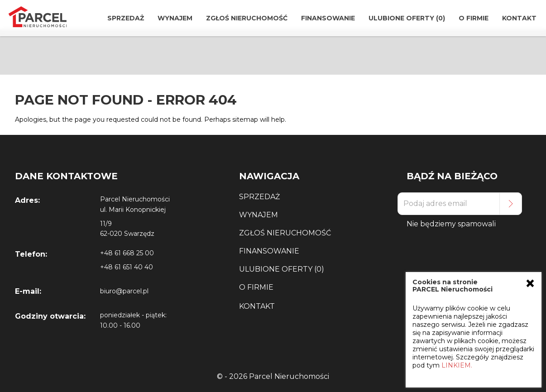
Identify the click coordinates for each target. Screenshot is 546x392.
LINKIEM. (457, 365)
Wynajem (175, 18)
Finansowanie (328, 18)
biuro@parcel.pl (124, 291)
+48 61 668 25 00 (127, 253)
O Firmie (474, 18)
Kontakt (519, 18)
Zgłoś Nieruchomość (247, 18)
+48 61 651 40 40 (127, 267)
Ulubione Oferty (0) (407, 18)
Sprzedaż (126, 18)
